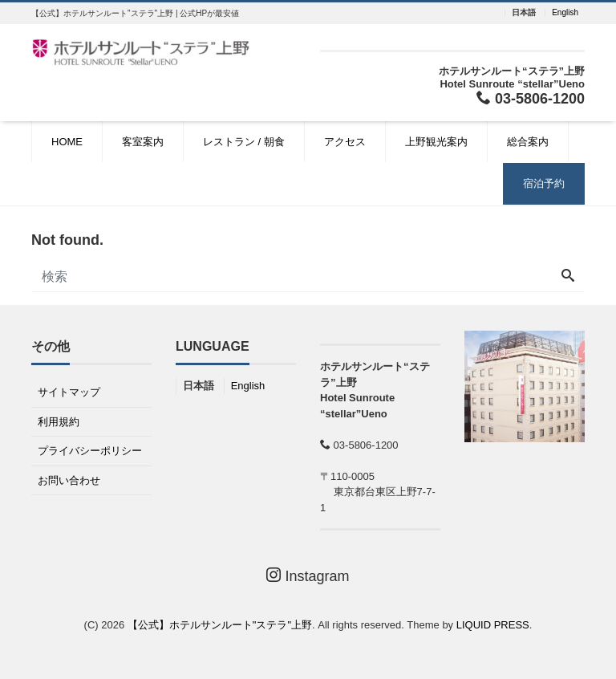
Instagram (308, 576)
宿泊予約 (544, 183)
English (565, 13)
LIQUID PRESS (493, 625)
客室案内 (143, 142)
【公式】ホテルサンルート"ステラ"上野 (220, 625)
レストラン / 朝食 (244, 142)
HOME (67, 142)
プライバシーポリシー (90, 451)
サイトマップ (69, 392)
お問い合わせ (69, 480)
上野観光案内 (436, 142)
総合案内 (528, 142)
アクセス (345, 142)
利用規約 (59, 422)
